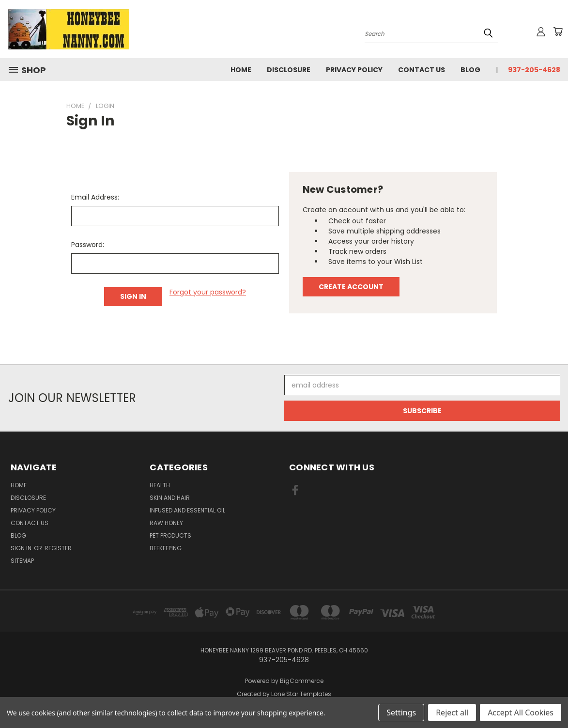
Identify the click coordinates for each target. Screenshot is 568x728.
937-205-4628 (534, 70)
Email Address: (95, 197)
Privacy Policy (354, 70)
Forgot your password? (208, 292)
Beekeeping (166, 548)
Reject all (452, 713)
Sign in (22, 548)
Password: (88, 245)
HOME (241, 70)
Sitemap (22, 561)
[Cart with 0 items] (558, 31)
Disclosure (289, 70)
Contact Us (422, 70)
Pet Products (170, 535)
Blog (470, 70)
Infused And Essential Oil (187, 510)
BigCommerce (302, 681)
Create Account (351, 287)
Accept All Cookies (521, 713)
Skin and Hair (170, 498)
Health (160, 485)
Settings (401, 713)
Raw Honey (166, 523)
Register (58, 548)
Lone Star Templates (301, 694)
